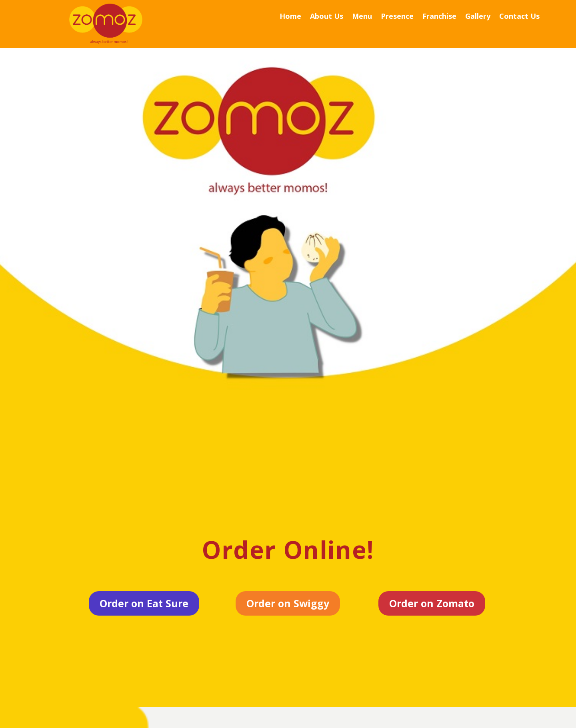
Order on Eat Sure (144, 603)
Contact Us (519, 17)
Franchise (439, 17)
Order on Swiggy (288, 603)
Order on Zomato (432, 603)
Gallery (478, 17)
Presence (397, 17)
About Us (327, 17)
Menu (362, 17)
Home (290, 17)
